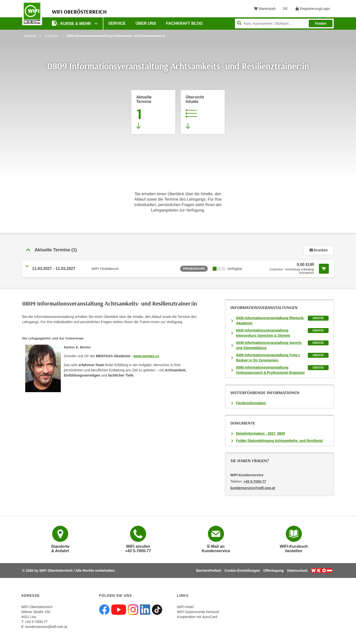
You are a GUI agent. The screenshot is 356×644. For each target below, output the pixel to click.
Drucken (319, 250)
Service (117, 23)
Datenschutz (297, 571)
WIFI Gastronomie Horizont (198, 612)
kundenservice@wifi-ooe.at (46, 627)
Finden (321, 24)
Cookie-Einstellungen (242, 571)
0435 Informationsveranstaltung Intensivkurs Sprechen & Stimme (263, 333)
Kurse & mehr (72, 23)
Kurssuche (52, 36)
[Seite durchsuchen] (284, 24)
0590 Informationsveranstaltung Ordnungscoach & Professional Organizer (271, 370)
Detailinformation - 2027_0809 (261, 433)
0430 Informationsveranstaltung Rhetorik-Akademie (270, 321)
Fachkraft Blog (184, 23)
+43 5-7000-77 (255, 481)
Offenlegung (273, 571)
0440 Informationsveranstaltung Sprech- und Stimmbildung (269, 345)
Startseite (30, 36)
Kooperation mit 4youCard (197, 617)
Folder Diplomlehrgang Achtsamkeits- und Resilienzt (279, 441)
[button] (163, 250)
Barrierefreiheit (209, 571)
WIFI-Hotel (185, 607)
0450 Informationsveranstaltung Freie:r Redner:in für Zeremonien (268, 358)
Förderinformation (251, 403)
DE (287, 10)
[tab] (178, 250)
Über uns (146, 23)
